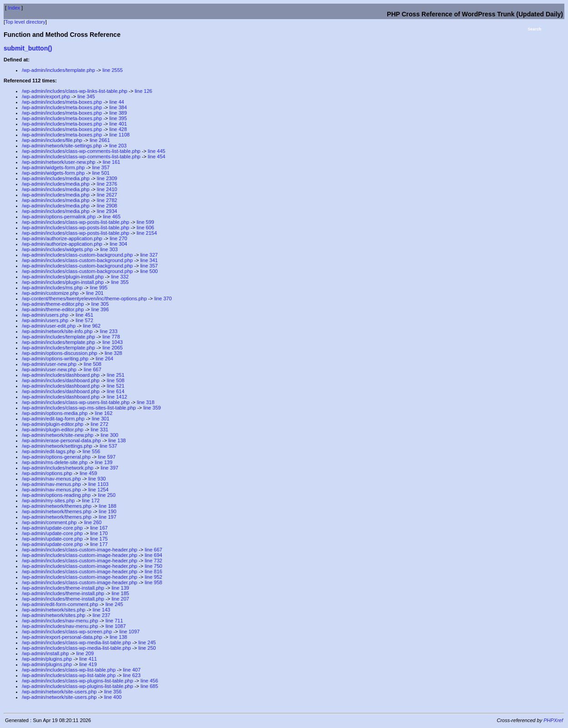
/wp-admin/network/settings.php (57, 446)
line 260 (93, 522)
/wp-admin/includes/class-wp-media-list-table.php (76, 642)
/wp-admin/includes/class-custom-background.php (77, 255)
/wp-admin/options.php (47, 473)
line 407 (132, 670)
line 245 (114, 604)
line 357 (101, 167)
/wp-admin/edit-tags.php (48, 451)
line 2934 (107, 211)
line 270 (119, 238)
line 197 (108, 517)
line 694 (154, 555)
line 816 (154, 571)
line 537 (109, 446)
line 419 (88, 664)
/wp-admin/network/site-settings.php (62, 146)
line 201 (95, 293)
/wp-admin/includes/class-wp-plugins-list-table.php (78, 681)
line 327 (149, 255)
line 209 (85, 653)
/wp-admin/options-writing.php (55, 359)
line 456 (150, 681)
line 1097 (129, 632)
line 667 (93, 369)
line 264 (104, 359)
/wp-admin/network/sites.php (53, 610)
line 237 (102, 615)
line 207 (120, 599)
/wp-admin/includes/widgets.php (57, 249)
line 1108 (119, 135)
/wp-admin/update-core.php (52, 528)
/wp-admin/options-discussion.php (60, 353)
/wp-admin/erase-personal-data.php (61, 440)
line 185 (120, 593)
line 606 (145, 227)
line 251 (116, 375)
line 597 (107, 457)
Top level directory (25, 22)
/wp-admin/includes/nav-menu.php (60, 621)
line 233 (109, 331)
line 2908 (107, 206)
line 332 (120, 277)
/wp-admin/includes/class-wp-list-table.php (69, 670)
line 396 (100, 309)
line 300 (109, 435)
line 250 (107, 495)
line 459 (89, 473)
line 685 (150, 686)
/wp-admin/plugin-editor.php (53, 424)
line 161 (112, 162)
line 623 (132, 675)
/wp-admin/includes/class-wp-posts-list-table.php (76, 222)
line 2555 (113, 70)
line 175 (99, 539)
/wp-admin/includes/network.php (58, 468)
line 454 (157, 157)
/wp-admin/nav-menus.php (51, 479)
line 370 (163, 298)
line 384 (118, 107)
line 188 (108, 506)
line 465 (112, 217)
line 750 (154, 566)
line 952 (154, 577)
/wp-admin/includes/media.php (56, 178)
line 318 (146, 402)
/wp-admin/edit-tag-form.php (53, 419)
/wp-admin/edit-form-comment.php (60, 604)
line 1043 (113, 342)
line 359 (152, 408)
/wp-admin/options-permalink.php (59, 217)
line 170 (99, 533)
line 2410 (107, 189)
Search (534, 29)
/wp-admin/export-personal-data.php (62, 637)
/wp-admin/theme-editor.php (53, 304)
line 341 (149, 260)
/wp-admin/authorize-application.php (62, 238)
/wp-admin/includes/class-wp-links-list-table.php (75, 91)
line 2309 (107, 178)
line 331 (99, 430)
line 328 (114, 353)
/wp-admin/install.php (45, 653)
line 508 (93, 364)
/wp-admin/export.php (46, 96)
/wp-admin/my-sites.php (48, 500)
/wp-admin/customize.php (50, 293)
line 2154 (147, 233)
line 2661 (100, 140)
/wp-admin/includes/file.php (52, 140)
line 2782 (107, 200)
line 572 (84, 320)
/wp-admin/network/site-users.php (59, 692)
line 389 (118, 113)
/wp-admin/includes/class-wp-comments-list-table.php (81, 151)
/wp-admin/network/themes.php (57, 506)
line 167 (99, 528)
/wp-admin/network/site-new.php (58, 435)
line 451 (84, 315)
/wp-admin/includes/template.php (58, 70)
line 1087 (116, 626)
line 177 (99, 544)
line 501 (101, 173)
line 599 (145, 222)
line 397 (109, 468)
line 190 (108, 511)
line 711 (114, 621)
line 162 (104, 413)
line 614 (116, 391)
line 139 (104, 462)
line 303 (109, 249)
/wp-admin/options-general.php (56, 457)
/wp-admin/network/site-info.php (57, 331)
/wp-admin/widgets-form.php (53, 167)
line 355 (120, 282)
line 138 (117, 440)
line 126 (144, 91)
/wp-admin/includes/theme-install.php (63, 588)
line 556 (92, 451)
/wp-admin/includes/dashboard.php (61, 375)
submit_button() (28, 48)
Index (14, 8)
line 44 (117, 102)
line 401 (118, 124)
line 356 (113, 692)
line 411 (88, 659)
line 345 (86, 96)
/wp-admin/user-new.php (49, 364)
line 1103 (99, 484)
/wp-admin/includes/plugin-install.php (63, 277)
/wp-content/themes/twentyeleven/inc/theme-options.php (84, 298)
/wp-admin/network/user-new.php (58, 162)
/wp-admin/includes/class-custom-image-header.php (80, 550)
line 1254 (99, 490)
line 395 (118, 118)
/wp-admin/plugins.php (47, 659)
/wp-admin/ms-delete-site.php (55, 462)
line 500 (149, 271)
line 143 (102, 610)
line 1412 (117, 397)
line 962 (92, 326)
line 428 (118, 129)
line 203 (118, 146)
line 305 (100, 304)
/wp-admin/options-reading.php (56, 495)
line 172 (91, 500)
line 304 (119, 244)
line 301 (101, 419)
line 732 (154, 561)
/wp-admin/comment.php (49, 522)
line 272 (99, 424)
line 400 (113, 697)
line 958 (154, 582)
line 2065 (113, 348)
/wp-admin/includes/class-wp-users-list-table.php (76, 402)
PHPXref (553, 720)
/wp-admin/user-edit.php (49, 326)
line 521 (116, 386)
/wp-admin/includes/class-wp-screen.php (67, 632)
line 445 (157, 151)
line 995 (99, 288)
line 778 (111, 337)
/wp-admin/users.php (45, 315)
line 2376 (107, 184)
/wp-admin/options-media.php (55, 413)
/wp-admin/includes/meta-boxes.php (62, 102)
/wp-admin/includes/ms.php (52, 288)
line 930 (97, 479)
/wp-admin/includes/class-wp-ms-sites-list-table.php (79, 408)
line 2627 (107, 195)
